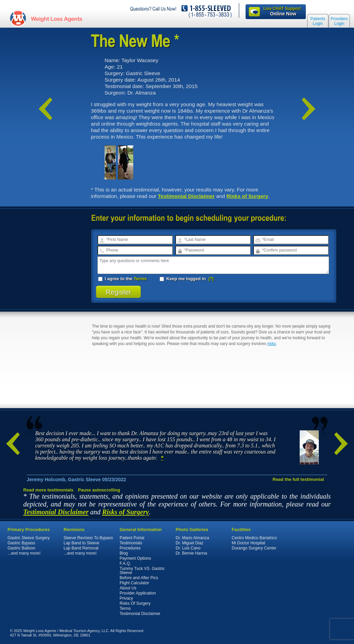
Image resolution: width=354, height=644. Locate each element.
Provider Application (138, 593)
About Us (128, 588)
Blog (124, 553)
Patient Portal (132, 538)
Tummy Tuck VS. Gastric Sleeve (142, 571)
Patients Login (318, 21)
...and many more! (24, 553)
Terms (140, 279)
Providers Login (339, 21)
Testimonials (131, 543)
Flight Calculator (134, 583)
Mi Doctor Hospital (248, 543)
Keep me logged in (183, 279)
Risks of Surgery (247, 196)
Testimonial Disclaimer (186, 196)
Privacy (126, 598)
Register (119, 292)
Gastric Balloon (21, 548)
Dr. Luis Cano (188, 548)
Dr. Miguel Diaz (189, 543)
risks (272, 344)
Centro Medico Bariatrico (254, 538)
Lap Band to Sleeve (81, 543)
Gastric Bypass (21, 543)
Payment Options (135, 558)
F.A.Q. (125, 563)
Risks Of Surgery (135, 603)
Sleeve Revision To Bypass (88, 538)
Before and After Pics (139, 578)
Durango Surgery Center (254, 548)
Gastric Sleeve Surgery (29, 538)
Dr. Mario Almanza (192, 538)
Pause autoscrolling (99, 490)
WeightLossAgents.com (56, 18)
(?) (211, 279)
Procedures (130, 548)
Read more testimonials (48, 490)
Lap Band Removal (81, 548)
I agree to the (122, 279)
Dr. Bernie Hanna (191, 553)
